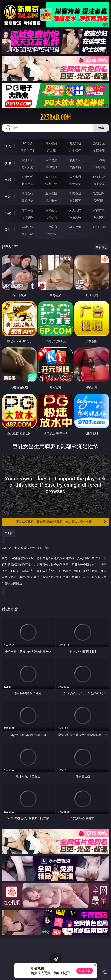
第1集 (8, 533)
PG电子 (27, 143)
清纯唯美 (51, 200)
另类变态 (99, 184)
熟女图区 (75, 200)
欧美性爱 (99, 177)
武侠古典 (99, 210)
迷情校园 (27, 217)
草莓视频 (75, 227)
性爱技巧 (99, 217)
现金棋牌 (75, 150)
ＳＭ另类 (99, 167)
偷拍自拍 (51, 177)
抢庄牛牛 (99, 150)
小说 (8, 213)
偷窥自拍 (27, 193)
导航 (8, 230)
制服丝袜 (27, 184)
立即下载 (85, 971)
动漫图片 (99, 193)
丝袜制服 (51, 167)
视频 (8, 163)
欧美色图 (75, 193)
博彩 (8, 146)
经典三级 (51, 184)
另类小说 (51, 217)
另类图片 (99, 200)
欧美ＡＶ (75, 160)
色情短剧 (51, 234)
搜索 (101, 128)
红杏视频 (27, 234)
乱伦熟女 (75, 184)
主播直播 (75, 167)
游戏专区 (99, 143)
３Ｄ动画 (99, 160)
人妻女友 (75, 210)
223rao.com (55, 117)
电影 (8, 180)
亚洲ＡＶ (27, 160)
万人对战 (75, 143)
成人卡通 (75, 177)
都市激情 (27, 210)
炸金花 (51, 150)
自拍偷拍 (51, 160)
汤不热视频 (99, 227)
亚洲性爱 (27, 177)
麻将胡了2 (27, 150)
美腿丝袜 (27, 200)
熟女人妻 (27, 167)
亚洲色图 (51, 193)
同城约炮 (27, 227)
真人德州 (51, 143)
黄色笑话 (75, 217)
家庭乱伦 (51, 210)
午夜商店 (51, 227)
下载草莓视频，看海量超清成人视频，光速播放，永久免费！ (62, 522)
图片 (8, 196)
